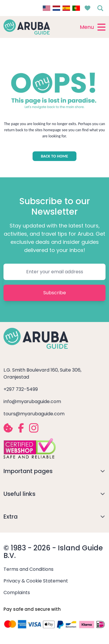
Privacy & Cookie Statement (36, 581)
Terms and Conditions (28, 569)
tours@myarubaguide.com (34, 414)
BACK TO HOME (55, 156)
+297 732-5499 (21, 389)
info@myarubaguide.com (32, 401)
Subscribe (55, 293)
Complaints (17, 593)
